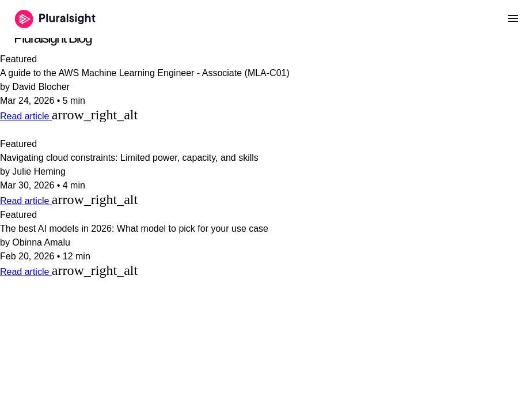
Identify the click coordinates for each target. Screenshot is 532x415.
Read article (26, 116)
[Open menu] (513, 19)
